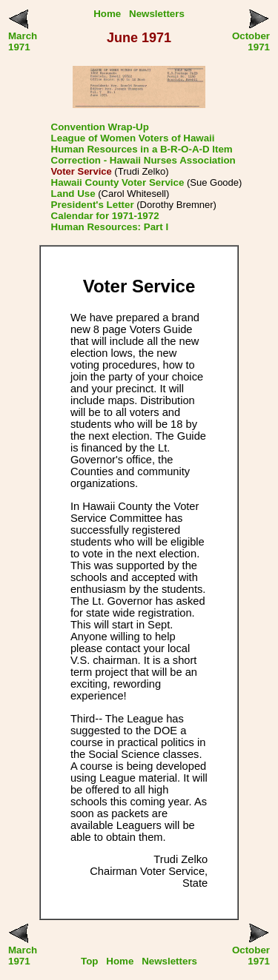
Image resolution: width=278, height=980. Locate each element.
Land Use (73, 194)
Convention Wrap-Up (100, 127)
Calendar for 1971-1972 (105, 216)
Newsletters (157, 14)
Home (107, 14)
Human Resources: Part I (110, 227)
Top (89, 961)
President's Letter (93, 205)
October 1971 (251, 41)
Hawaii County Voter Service (118, 182)
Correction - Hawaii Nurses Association (143, 160)
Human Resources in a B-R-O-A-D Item (142, 149)
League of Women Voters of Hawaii (133, 138)
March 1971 (23, 41)
